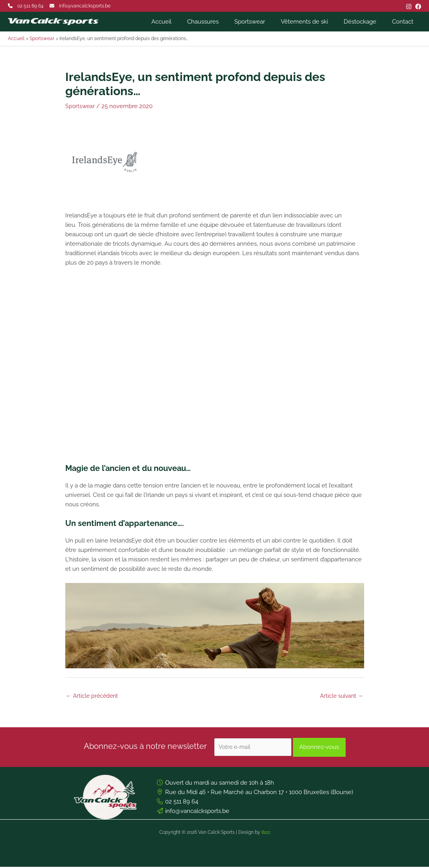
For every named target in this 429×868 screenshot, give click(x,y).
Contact (405, 22)
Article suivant (341, 696)
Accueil (183, 22)
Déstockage (366, 22)
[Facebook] (418, 6)
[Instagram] (409, 6)
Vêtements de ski (314, 22)
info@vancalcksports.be (85, 6)
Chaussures (221, 22)
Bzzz (266, 833)
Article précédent (93, 696)
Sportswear (263, 22)
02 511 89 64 (30, 6)
